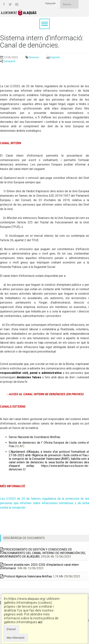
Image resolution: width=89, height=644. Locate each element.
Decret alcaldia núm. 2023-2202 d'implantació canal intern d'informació (39, 566)
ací (40, 622)
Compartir (9, 61)
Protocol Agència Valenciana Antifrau (26, 576)
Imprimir (55, 57)
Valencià (50, 3)
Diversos (34, 57)
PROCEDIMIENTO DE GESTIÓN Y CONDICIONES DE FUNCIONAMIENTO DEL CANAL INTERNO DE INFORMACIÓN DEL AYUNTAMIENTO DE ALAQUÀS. (43, 553)
